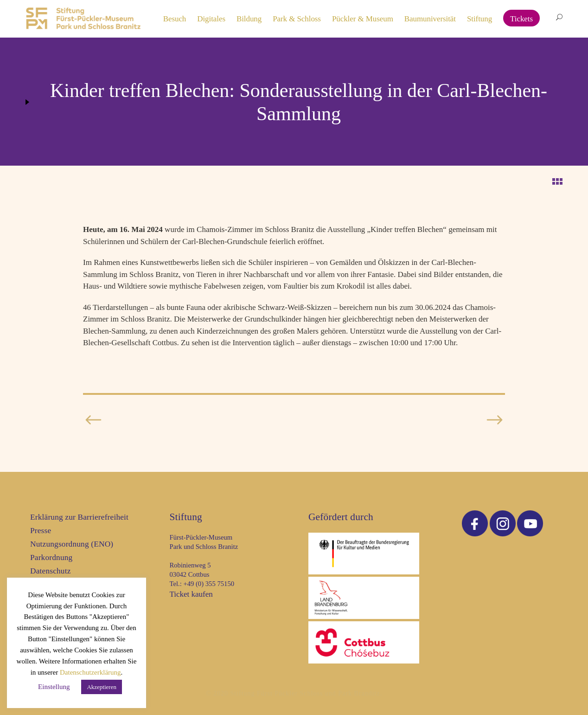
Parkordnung (51, 557)
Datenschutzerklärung (90, 672)
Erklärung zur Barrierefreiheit (79, 517)
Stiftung (479, 19)
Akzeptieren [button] (102, 687)
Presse (41, 531)
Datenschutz (51, 571)
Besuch (175, 19)
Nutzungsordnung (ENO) (72, 544)
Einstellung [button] (54, 687)
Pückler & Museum (363, 19)
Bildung (249, 19)
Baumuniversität (430, 19)
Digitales (211, 19)
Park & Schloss (297, 19)
